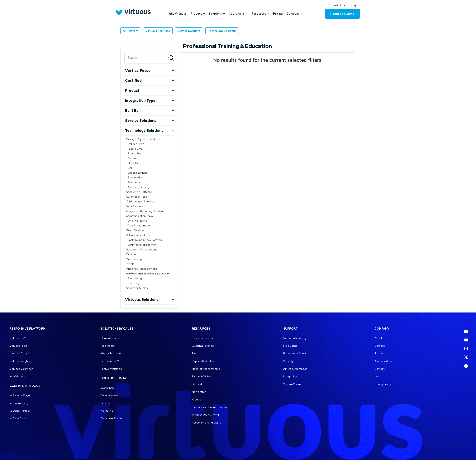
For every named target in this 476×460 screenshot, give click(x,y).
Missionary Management (141, 269)
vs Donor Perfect (20, 411)
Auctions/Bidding (138, 187)
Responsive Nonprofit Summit (210, 407)
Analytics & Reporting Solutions (145, 211)
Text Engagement (139, 225)
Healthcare (108, 346)
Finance (106, 403)
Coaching (133, 283)
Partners (380, 353)
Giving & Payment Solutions (143, 139)
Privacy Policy (383, 384)
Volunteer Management (142, 245)
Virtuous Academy (295, 338)
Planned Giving (137, 177)
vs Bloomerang (19, 403)
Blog (195, 353)
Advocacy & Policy (137, 288)
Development (109, 395)
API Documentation (295, 369)
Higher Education (112, 353)
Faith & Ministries (111, 369)
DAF (130, 168)
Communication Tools (139, 216)
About (378, 338)
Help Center (291, 346)
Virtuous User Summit (205, 415)
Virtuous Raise (18, 346)
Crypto (132, 158)
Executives (107, 388)
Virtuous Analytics (21, 353)
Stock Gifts (134, 163)
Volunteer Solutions (138, 235)
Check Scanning (138, 173)
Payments (134, 182)
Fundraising (135, 278)
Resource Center (203, 338)
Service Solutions (189, 31)
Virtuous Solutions (158, 31)
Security (288, 361)
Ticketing (132, 254)
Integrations (291, 376)
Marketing (107, 411)
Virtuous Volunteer (21, 369)
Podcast (197, 384)
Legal (378, 376)
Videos (196, 399)
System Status (292, 384)
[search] (150, 58)
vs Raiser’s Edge (20, 395)
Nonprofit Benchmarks (206, 369)
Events (130, 264)
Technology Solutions (222, 31)
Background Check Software (145, 240)
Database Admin (111, 418)
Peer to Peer (135, 153)
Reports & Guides (203, 361)
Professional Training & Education (148, 274)
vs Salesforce (18, 418)
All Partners (131, 31)
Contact (379, 369)
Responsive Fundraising (207, 423)
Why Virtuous (18, 376)
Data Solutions (135, 206)
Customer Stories (203, 346)
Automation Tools (137, 197)
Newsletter (199, 392)
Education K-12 (110, 361)
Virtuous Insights (20, 361)
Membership (134, 259)
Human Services (111, 338)
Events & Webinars (203, 376)
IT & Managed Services (140, 201)
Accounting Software (139, 192)
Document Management (141, 249)
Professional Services (297, 353)
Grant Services (135, 230)
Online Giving (136, 144)
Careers (380, 346)
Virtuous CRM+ (19, 338)
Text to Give (135, 149)
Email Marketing (137, 221)
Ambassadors (383, 361)
